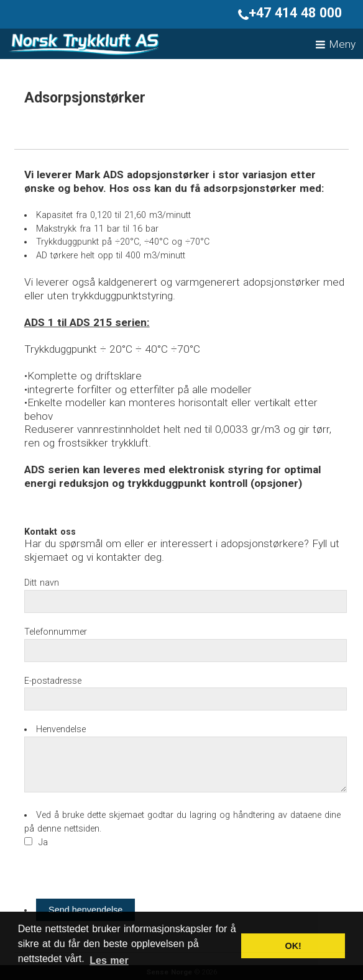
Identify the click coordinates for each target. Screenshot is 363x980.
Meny (336, 44)
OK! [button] (293, 946)
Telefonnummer (56, 632)
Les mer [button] (109, 960)
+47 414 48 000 (290, 13)
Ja (43, 842)
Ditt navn (42, 583)
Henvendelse (61, 729)
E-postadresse (53, 681)
